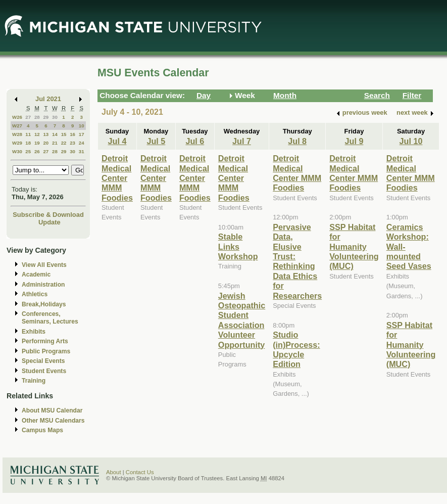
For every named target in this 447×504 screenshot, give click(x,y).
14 (55, 134)
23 (72, 143)
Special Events (43, 361)
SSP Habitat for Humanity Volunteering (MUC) (354, 247)
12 (37, 134)
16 (72, 134)
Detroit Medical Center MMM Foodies (117, 178)
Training (34, 381)
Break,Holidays (44, 304)
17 (82, 134)
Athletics (35, 294)
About (114, 472)
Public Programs (46, 351)
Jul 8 (297, 141)
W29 (17, 143)
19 (37, 143)
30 (55, 117)
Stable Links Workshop (238, 246)
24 (82, 143)
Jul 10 (411, 141)
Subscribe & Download (48, 215)
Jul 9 (354, 141)
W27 (17, 126)
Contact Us (140, 472)
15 (64, 134)
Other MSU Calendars (53, 421)
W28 (17, 134)
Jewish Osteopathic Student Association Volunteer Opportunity (242, 320)
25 (28, 151)
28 (37, 117)
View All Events (44, 265)
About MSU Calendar (52, 410)
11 (28, 134)
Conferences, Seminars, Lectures (50, 318)
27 (28, 117)
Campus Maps (42, 430)
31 (82, 151)
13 (46, 134)
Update (49, 222)
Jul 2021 (48, 99)
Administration (43, 285)
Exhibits (34, 332)
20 (46, 143)
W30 (17, 151)
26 (37, 151)
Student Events (44, 371)
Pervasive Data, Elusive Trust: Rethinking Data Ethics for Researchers (297, 261)
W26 (17, 117)
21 (55, 143)
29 (46, 117)
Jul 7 (242, 141)
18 (28, 143)
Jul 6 (195, 141)
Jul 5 (156, 141)
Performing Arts (45, 341)
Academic (36, 274)
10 (82, 126)
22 (64, 143)
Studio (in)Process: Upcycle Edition (296, 349)
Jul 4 (117, 141)
